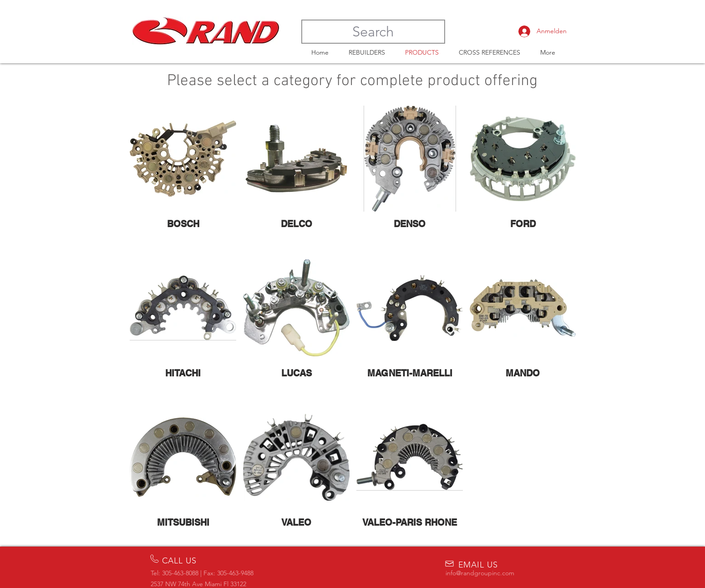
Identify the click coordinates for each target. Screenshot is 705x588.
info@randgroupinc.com (480, 573)
